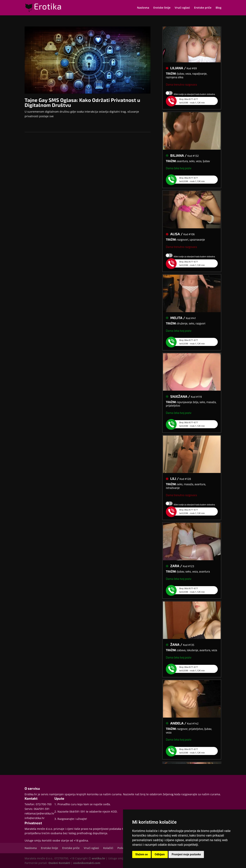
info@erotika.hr (35, 818)
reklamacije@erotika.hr (39, 813)
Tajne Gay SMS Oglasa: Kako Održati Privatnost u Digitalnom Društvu (82, 102)
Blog (219, 8)
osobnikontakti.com (87, 863)
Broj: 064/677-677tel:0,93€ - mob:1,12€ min (188, 102)
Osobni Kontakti (59, 863)
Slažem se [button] (142, 854)
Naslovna (143, 8)
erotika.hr (98, 858)
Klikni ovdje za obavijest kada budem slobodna (194, 95)
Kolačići (108, 848)
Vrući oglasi (182, 8)
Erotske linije (162, 8)
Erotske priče (203, 8)
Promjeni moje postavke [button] (186, 854)
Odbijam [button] (160, 854)
